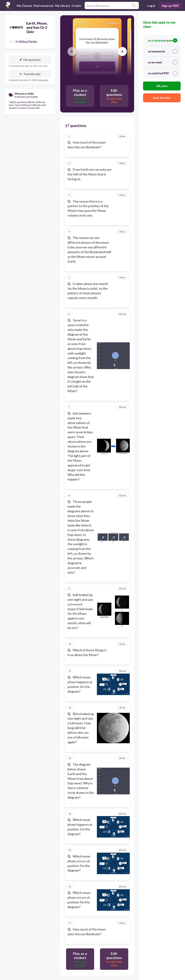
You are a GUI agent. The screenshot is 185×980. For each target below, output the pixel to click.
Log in (151, 6)
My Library (63, 6)
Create (76, 6)
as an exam (163, 62)
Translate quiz (30, 74)
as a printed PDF (163, 73)
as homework (163, 51)
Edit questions (30, 60)
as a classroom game (163, 40)
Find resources (44, 6)
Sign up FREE (170, 6)
